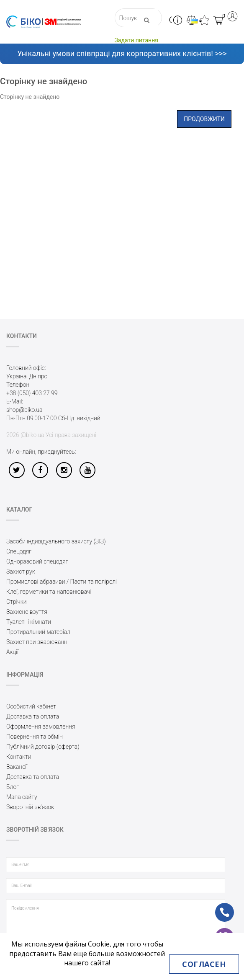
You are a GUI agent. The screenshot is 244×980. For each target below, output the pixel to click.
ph (218, 907)
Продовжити (204, 119)
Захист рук (21, 571)
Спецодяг (19, 551)
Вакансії (17, 767)
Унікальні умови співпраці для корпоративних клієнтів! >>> (122, 53)
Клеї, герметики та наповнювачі (49, 592)
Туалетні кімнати (29, 622)
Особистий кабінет (31, 706)
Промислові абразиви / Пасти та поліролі (62, 582)
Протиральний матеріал (38, 632)
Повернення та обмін (35, 737)
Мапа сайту (22, 797)
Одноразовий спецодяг (37, 561)
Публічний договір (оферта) (43, 747)
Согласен (204, 964)
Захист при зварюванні (37, 642)
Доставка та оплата (33, 716)
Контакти (19, 757)
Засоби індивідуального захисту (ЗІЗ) (56, 541)
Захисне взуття (27, 612)
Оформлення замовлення (41, 727)
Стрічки (17, 602)
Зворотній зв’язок (30, 807)
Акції (12, 652)
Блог (13, 787)
